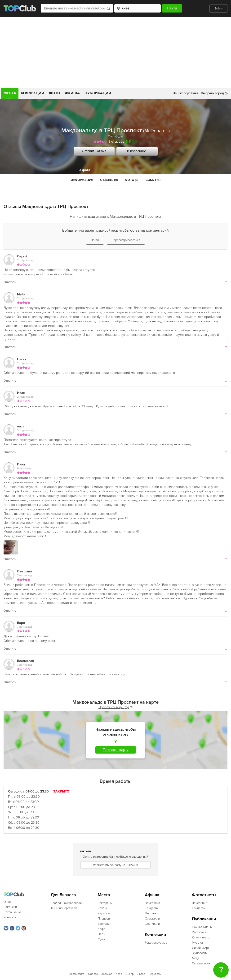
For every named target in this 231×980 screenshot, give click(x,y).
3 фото (85, 170)
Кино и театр (201, 937)
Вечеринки (152, 903)
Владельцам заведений (67, 903)
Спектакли (152, 919)
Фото (55, 93)
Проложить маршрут (115, 707)
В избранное (137, 151)
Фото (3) (132, 180)
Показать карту (116, 750)
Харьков (107, 974)
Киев (119, 974)
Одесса (93, 974)
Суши (102, 939)
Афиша (72, 93)
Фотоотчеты (204, 895)
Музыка (197, 943)
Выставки (151, 913)
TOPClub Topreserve (64, 908)
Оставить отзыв (94, 151)
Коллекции (33, 93)
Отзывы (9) (109, 180)
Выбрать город (212, 93)
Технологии (200, 953)
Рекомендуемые (156, 943)
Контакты (10, 917)
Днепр (130, 974)
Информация (82, 180)
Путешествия (201, 963)
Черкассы (155, 974)
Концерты (152, 908)
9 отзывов (116, 142)
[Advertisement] (115, 52)
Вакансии (10, 907)
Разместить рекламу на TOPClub (115, 865)
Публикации (98, 93)
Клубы (102, 908)
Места (10, 93)
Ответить (10, 282)
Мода (196, 958)
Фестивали (152, 924)
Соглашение (12, 912)
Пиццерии (105, 919)
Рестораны (105, 903)
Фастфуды (116, 136)
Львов (141, 974)
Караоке (104, 913)
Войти (218, 9)
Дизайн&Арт (200, 948)
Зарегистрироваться (126, 240)
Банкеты (104, 924)
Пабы (102, 934)
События (153, 180)
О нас (7, 902)
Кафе (102, 929)
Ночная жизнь (202, 927)
